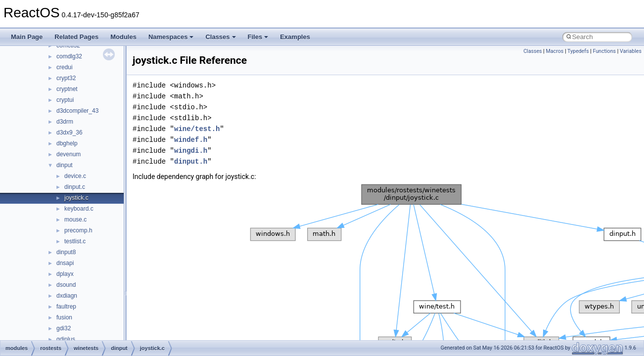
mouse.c (75, 220)
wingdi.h (191, 151)
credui (65, 67)
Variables (631, 51)
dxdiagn (67, 296)
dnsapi (65, 263)
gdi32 (64, 328)
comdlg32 (69, 56)
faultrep (66, 307)
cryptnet (67, 89)
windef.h (191, 140)
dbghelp (67, 143)
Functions (604, 51)
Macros (555, 51)
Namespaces (171, 37)
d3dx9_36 (69, 133)
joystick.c (76, 198)
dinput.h (191, 161)
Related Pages (76, 37)
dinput (65, 165)
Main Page (27, 37)
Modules (123, 37)
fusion (64, 317)
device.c (75, 176)
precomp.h (78, 230)
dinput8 (66, 252)
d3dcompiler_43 (77, 111)
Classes (220, 37)
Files (258, 37)
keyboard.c (79, 209)
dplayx (65, 274)
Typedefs (578, 51)
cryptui (65, 100)
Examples (295, 37)
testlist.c (75, 241)
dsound (66, 285)
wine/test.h (197, 129)
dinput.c (75, 187)
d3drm (65, 122)
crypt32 (66, 78)
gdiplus (66, 339)
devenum (69, 154)
